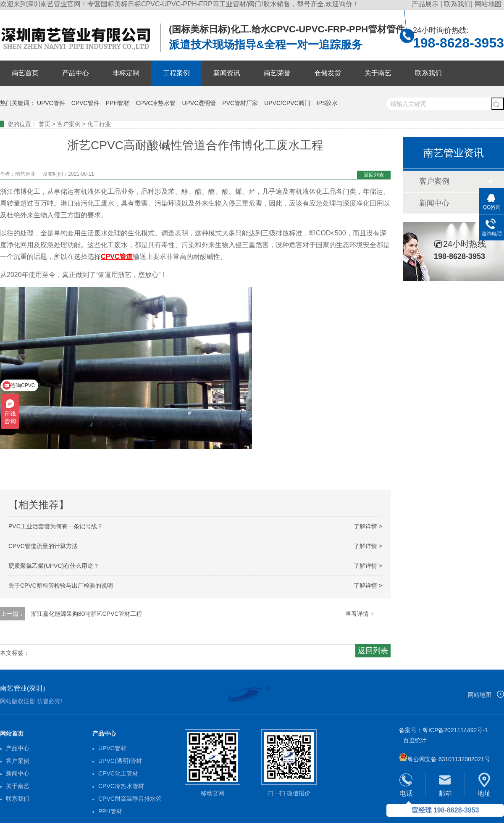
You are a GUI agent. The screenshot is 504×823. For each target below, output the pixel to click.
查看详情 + (360, 614)
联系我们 (457, 4)
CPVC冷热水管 (156, 103)
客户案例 (69, 124)
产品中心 (76, 73)
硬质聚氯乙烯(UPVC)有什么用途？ (54, 566)
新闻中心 (434, 203)
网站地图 (488, 4)
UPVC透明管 (199, 103)
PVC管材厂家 (240, 103)
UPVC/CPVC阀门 (287, 103)
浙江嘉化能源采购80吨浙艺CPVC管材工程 (87, 614)
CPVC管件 (85, 103)
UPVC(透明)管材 (120, 761)
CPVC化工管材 (118, 773)
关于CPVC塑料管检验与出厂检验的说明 (61, 586)
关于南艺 (378, 73)
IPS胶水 (327, 103)
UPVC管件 (51, 103)
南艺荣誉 (277, 73)
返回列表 (374, 175)
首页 (45, 124)
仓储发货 (328, 73)
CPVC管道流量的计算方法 (43, 546)
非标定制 (126, 73)
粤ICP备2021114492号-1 (455, 730)
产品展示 (426, 4)
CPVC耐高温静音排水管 (130, 799)
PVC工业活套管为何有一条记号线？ (56, 526)
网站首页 (12, 733)
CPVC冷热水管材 (121, 786)
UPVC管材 (112, 748)
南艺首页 (25, 73)
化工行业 (99, 124)
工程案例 (176, 73)
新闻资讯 (227, 73)
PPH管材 (118, 103)
